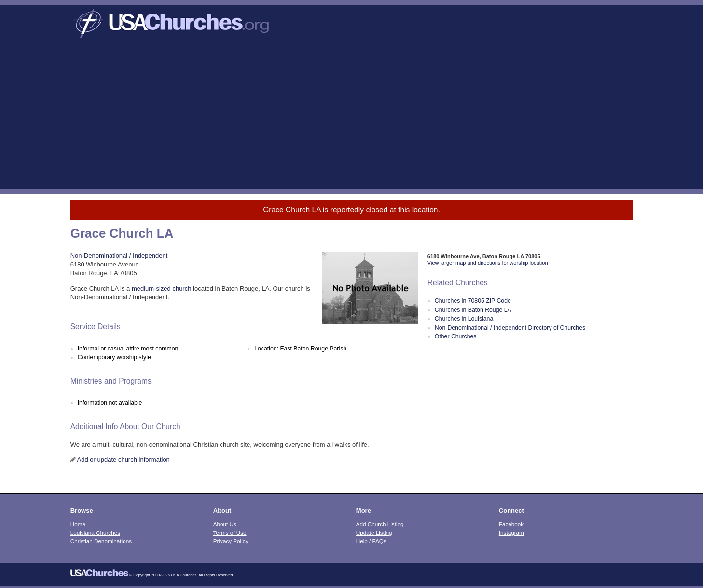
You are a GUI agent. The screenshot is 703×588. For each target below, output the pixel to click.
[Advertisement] (352, 117)
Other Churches (456, 336)
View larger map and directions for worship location (488, 263)
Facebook (511, 524)
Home (78, 524)
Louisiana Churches (95, 533)
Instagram (511, 533)
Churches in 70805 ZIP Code (473, 301)
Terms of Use (230, 533)
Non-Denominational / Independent (119, 256)
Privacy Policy (231, 541)
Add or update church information (124, 459)
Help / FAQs (371, 541)
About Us (225, 524)
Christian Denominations (101, 541)
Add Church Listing (380, 524)
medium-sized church (162, 288)
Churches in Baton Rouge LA (473, 310)
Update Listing (374, 533)
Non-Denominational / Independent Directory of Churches (510, 328)
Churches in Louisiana (464, 319)
